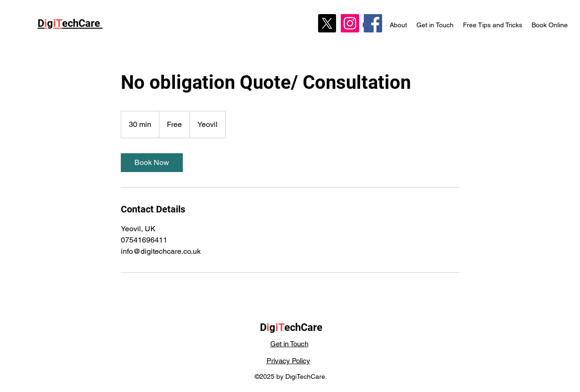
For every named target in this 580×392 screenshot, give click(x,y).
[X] (327, 23)
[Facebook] (373, 23)
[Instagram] (350, 23)
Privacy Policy (288, 361)
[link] (152, 163)
